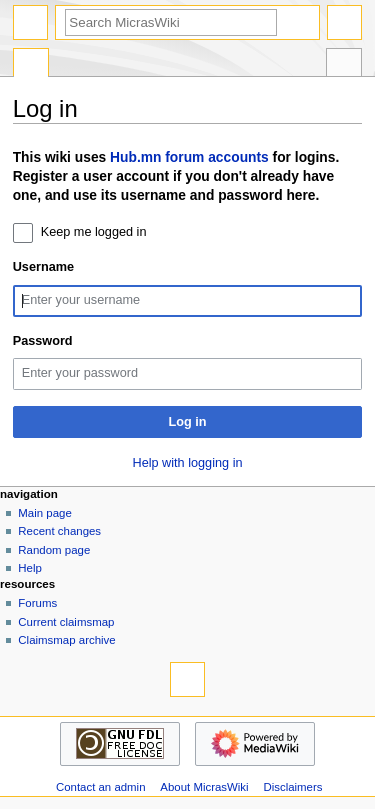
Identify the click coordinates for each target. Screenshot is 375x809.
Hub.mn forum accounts (189, 157)
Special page (31, 65)
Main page (45, 513)
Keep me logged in (94, 232)
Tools (344, 65)
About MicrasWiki (204, 787)
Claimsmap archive (66, 640)
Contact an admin (101, 787)
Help (30, 568)
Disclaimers (292, 787)
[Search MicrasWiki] (171, 22)
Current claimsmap (66, 622)
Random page (54, 550)
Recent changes (59, 531)
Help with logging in (187, 463)
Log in (187, 422)
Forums (37, 603)
